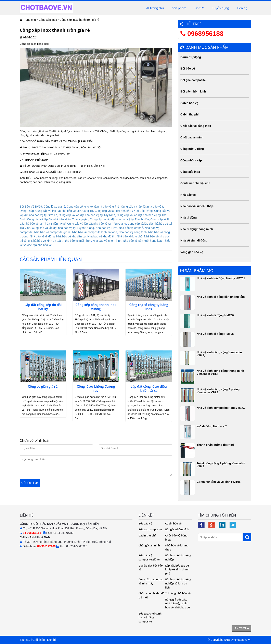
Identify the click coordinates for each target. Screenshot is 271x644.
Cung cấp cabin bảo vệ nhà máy (151, 581)
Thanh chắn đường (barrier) (215, 445)
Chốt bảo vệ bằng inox (196, 126)
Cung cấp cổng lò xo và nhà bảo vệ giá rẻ (93, 207)
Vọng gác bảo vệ (192, 252)
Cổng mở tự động (192, 149)
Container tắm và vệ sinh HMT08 (219, 482)
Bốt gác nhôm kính (193, 91)
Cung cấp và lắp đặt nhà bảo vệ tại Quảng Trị (64, 211)
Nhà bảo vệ (188, 195)
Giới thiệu (39, 640)
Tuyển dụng (220, 8)
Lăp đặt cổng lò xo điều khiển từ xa (149, 389)
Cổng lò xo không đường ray (96, 389)
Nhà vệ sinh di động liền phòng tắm (221, 297)
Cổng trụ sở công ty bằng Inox (149, 307)
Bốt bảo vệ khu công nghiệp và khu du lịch (178, 583)
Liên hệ (242, 8)
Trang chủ (155, 8)
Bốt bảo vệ (188, 69)
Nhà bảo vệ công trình (133, 232)
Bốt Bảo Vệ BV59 (31, 207)
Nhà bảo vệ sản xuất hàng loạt (142, 241)
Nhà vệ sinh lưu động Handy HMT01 (221, 278)
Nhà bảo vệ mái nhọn (78, 241)
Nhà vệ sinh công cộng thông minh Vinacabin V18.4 (220, 372)
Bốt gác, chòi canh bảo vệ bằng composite (150, 617)
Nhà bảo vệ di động (42, 236)
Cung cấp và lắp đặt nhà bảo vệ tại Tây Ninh (87, 215)
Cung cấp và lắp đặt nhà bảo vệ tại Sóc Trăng (124, 211)
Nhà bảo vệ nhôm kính (107, 241)
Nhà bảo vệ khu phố (130, 236)
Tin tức (199, 8)
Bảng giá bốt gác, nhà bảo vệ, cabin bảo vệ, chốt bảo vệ (177, 603)
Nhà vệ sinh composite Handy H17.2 (221, 408)
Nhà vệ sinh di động (194, 240)
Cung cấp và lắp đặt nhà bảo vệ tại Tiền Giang (97, 224)
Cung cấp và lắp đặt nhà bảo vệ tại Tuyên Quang (63, 228)
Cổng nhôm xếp (191, 160)
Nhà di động (189, 218)
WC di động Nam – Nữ (211, 426)
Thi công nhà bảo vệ (178, 593)
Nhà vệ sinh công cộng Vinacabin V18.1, (219, 354)
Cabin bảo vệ (189, 103)
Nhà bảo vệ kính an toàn (47, 241)
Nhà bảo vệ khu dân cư (71, 236)
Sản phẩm (179, 8)
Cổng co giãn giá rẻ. (43, 387)
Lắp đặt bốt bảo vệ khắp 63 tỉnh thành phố (177, 569)
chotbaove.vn (243, 640)
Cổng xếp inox (190, 172)
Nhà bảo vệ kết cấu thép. (197, 206)
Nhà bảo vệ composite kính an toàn (95, 232)
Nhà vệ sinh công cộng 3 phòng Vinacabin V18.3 (218, 391)
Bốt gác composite (193, 80)
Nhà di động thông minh (197, 229)
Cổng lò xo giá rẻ (54, 207)
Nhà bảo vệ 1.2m (106, 228)
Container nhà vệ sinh (195, 183)
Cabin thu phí (189, 114)
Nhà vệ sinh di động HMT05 (215, 334)
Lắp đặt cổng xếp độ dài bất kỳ (43, 307)
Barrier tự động (191, 57)
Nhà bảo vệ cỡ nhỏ (131, 228)
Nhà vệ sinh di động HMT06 (215, 315)
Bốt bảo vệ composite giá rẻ (149, 557)
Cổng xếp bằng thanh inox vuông (96, 307)
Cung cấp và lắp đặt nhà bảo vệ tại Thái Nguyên (58, 219)
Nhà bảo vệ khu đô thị (101, 236)
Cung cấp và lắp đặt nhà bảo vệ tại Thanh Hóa (119, 219)
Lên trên (241, 628)
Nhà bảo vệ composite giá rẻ (53, 232)
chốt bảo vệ (41, 178)
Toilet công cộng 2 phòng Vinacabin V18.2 (221, 465)
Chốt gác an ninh (192, 137)
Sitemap (25, 640)
